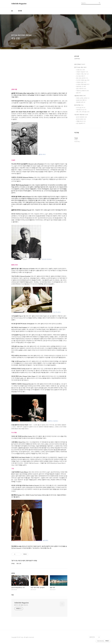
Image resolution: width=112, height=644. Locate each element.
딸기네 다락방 (81, 119)
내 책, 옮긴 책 (81, 108)
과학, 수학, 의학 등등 (83, 112)
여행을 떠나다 (81, 121)
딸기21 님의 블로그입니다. (21, 605)
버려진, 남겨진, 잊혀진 (83, 98)
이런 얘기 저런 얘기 (81, 115)
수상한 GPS (81, 70)
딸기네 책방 (79, 105)
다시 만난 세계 (81, 76)
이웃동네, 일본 (81, 82)
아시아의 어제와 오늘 (83, 80)
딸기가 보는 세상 (80, 67)
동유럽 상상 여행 (81, 100)
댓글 (13, 595)
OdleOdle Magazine (19, 4)
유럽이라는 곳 (81, 86)
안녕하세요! (77, 59)
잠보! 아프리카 (81, 89)
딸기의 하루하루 (82, 117)
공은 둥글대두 (81, 123)
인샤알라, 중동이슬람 (83, 84)
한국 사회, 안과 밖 (82, 78)
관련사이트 (92, 637)
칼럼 (78, 93)
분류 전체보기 (80, 64)
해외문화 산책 (81, 102)
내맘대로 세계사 (80, 96)
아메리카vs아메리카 (83, 91)
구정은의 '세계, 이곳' (83, 74)
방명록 (20, 11)
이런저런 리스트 (81, 110)
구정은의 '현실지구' (82, 72)
